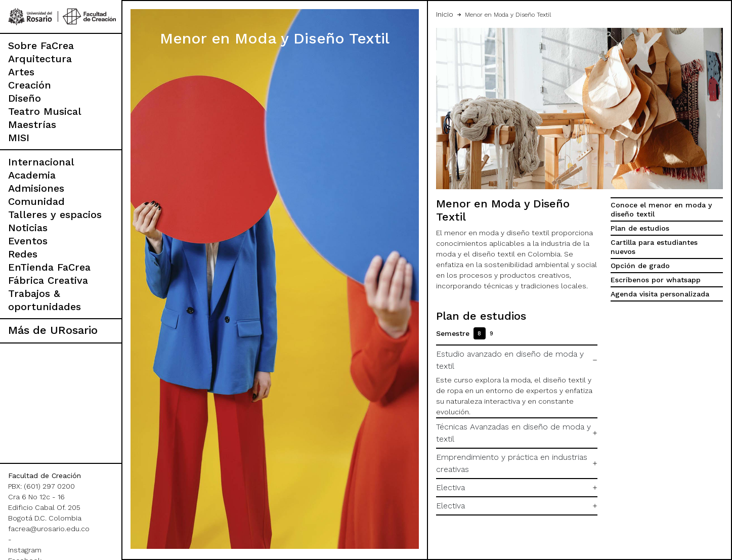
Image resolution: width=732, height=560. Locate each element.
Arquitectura (40, 59)
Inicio (445, 14)
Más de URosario (53, 330)
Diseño (25, 98)
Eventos (28, 241)
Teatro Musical (45, 111)
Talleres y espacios (55, 214)
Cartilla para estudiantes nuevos (654, 247)
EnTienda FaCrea (49, 267)
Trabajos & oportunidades (45, 300)
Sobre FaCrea (41, 46)
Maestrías (32, 124)
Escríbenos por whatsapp (656, 280)
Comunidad (36, 201)
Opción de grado (640, 266)
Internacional (41, 162)
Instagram (25, 550)
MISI (19, 138)
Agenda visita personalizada (660, 294)
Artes (21, 72)
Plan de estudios (640, 228)
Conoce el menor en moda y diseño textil (661, 209)
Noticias (28, 228)
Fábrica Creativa (48, 280)
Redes (23, 254)
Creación (30, 85)
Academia (32, 175)
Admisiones (36, 188)
